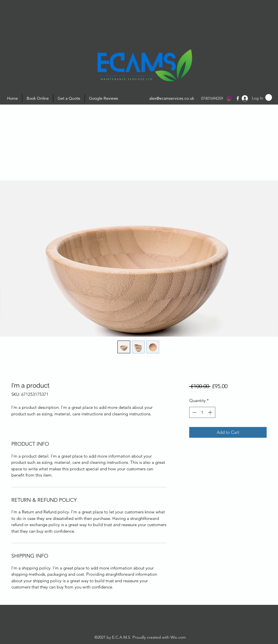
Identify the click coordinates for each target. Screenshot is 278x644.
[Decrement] (194, 412)
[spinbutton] (202, 412)
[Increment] (211, 412)
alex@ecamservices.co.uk (172, 98)
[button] (269, 97)
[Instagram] (229, 98)
